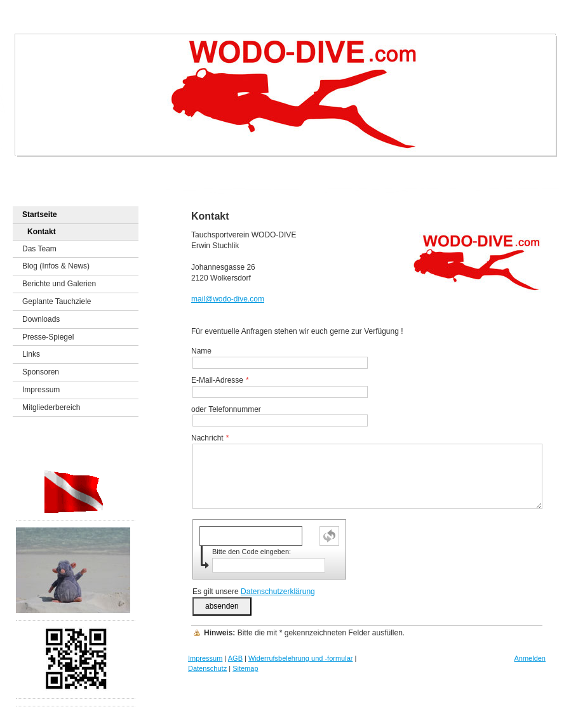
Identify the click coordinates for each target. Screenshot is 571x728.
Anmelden (530, 658)
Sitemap (245, 668)
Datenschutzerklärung (278, 592)
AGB (235, 658)
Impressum (205, 658)
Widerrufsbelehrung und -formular (300, 658)
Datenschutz (207, 668)
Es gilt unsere (254, 592)
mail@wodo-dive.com (228, 299)
